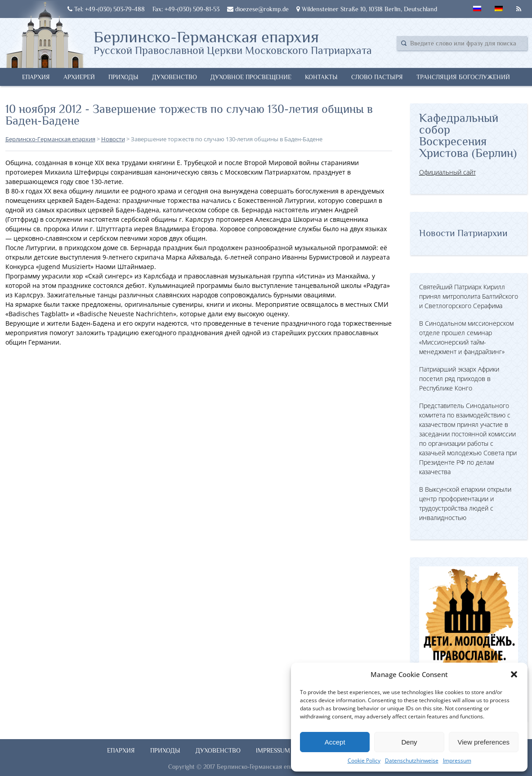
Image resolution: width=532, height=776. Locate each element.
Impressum (457, 760)
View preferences (484, 742)
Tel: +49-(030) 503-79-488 (106, 9)
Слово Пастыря (377, 77)
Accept (335, 742)
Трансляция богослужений (463, 77)
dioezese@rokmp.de (258, 9)
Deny (409, 742)
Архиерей (79, 77)
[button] (514, 674)
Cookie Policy (364, 760)
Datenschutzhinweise (412, 760)
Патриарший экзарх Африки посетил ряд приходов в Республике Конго (459, 379)
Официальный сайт (447, 172)
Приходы (123, 77)
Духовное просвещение (251, 77)
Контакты (321, 77)
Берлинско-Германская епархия (233, 42)
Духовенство (174, 77)
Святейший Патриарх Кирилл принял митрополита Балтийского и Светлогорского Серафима (469, 296)
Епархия (36, 77)
